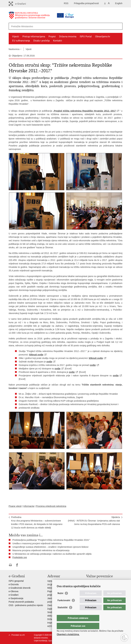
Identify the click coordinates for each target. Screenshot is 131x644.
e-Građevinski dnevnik (20, 588)
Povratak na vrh (18, 635)
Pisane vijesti (15, 506)
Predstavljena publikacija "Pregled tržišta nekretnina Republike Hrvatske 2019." (51, 540)
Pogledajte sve (20, 557)
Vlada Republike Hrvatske (99, 581)
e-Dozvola (14, 584)
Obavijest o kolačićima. (68, 634)
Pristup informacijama (34, 37)
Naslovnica (14, 49)
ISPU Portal (86, 37)
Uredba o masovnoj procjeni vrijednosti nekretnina (37, 543)
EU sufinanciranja (21, 41)
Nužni (60, 600)
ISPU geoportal (16, 581)
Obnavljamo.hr (103, 37)
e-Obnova (14, 591)
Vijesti (16, 37)
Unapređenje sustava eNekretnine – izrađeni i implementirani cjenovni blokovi (50, 547)
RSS (66, 3)
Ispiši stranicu (10, 565)
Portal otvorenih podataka (21, 602)
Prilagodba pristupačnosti (86, 3)
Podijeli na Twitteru (24, 565)
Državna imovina (68, 37)
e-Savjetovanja (16, 598)
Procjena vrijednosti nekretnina (51, 506)
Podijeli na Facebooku (17, 565)
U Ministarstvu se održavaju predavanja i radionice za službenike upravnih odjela (52, 554)
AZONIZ (51, 626)
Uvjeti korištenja (41, 641)
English (119, 3)
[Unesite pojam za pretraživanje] (56, 26)
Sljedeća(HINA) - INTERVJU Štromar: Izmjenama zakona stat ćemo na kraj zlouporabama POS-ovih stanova (94, 521)
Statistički (62, 614)
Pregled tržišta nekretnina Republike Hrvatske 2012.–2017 (85, 111)
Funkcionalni (64, 607)
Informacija (29, 506)
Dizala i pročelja (41, 41)
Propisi (52, 37)
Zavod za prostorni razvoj (99, 584)
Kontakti (58, 41)
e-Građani (14, 595)
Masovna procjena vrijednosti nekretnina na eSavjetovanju (41, 550)
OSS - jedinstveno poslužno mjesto (26, 605)
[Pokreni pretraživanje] (119, 26)
